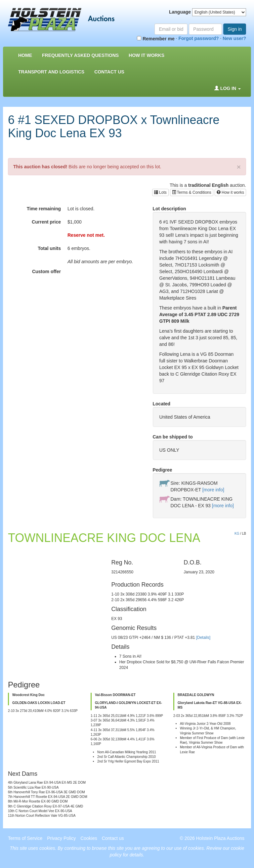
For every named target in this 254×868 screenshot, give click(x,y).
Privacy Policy (61, 838)
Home (25, 55)
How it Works (147, 55)
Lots (160, 192)
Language (180, 12)
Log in (228, 88)
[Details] (203, 638)
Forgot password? (198, 38)
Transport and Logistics (51, 72)
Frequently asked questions (80, 55)
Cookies (89, 838)
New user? (234, 38)
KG (237, 534)
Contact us (109, 72)
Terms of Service (25, 838)
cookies (47, 848)
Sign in (235, 29)
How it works (230, 192)
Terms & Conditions (192, 192)
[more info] (213, 490)
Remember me (156, 39)
